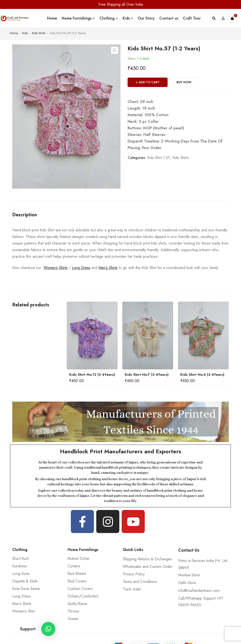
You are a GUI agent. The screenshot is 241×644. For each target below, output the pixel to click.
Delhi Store (187, 583)
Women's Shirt (24, 611)
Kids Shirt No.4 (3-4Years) (202, 375)
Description (25, 215)
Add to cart (149, 82)
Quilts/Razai (77, 604)
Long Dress (81, 268)
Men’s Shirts (108, 268)
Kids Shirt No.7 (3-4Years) (147, 375)
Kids (25, 33)
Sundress (20, 566)
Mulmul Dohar (78, 559)
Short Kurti (20, 559)
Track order (132, 589)
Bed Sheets (77, 574)
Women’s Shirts (56, 268)
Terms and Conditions (140, 582)
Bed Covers (77, 581)
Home (14, 33)
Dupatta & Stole (25, 581)
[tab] (25, 215)
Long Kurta (21, 574)
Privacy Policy (134, 574)
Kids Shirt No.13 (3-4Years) (92, 375)
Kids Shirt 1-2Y (159, 158)
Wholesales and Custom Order (148, 567)
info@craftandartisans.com (199, 591)
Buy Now (184, 82)
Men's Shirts (22, 604)
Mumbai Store (189, 575)
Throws (73, 611)
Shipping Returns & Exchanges (147, 559)
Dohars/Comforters (83, 596)
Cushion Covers (80, 589)
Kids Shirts (39, 33)
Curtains (74, 566)
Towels (73, 619)
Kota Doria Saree (26, 589)
